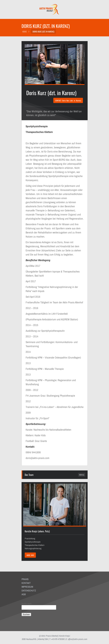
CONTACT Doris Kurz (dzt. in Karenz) (68, 100)
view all (82, 475)
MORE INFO (30, 555)
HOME (25, 31)
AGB (24, 594)
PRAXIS (25, 579)
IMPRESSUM (27, 587)
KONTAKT (26, 583)
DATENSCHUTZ (29, 591)
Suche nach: (27, 604)
